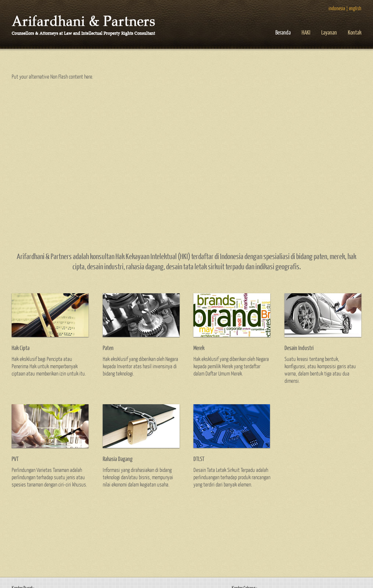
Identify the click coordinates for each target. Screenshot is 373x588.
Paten (108, 348)
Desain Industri (299, 348)
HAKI (306, 32)
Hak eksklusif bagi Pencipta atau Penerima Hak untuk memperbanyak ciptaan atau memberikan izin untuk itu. (49, 366)
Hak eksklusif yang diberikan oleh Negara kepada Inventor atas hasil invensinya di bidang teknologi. (140, 366)
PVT (15, 459)
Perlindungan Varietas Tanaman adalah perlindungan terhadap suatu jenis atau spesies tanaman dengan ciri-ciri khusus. (49, 477)
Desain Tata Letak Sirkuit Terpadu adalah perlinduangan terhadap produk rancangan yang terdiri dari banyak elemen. (232, 477)
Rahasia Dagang (118, 459)
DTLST (199, 459)
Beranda (283, 32)
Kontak (355, 32)
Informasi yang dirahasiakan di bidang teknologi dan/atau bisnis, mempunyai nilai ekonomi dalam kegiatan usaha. (138, 477)
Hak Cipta (21, 348)
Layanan (329, 32)
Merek (199, 348)
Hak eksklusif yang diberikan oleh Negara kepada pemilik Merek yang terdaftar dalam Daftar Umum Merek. (231, 366)
